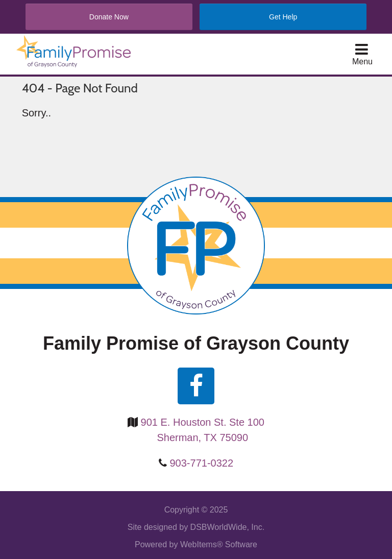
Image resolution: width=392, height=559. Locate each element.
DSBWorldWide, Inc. (228, 527)
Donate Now (109, 17)
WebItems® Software (219, 544)
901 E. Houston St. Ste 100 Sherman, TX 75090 (203, 430)
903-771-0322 (202, 463)
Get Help (283, 17)
